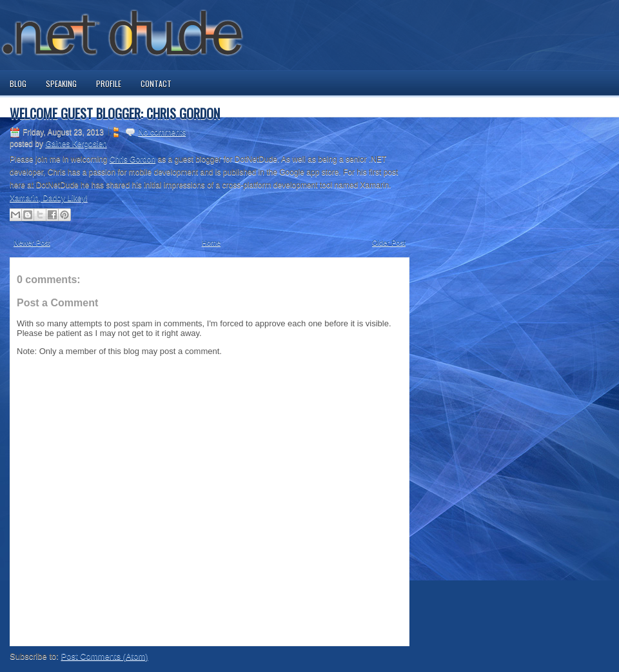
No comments (162, 132)
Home (211, 242)
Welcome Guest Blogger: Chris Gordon (115, 114)
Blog (18, 84)
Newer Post (32, 242)
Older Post (389, 242)
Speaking (61, 84)
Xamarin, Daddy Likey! (49, 198)
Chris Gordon (133, 159)
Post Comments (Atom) (105, 656)
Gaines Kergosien (76, 144)
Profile (109, 84)
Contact (156, 84)
